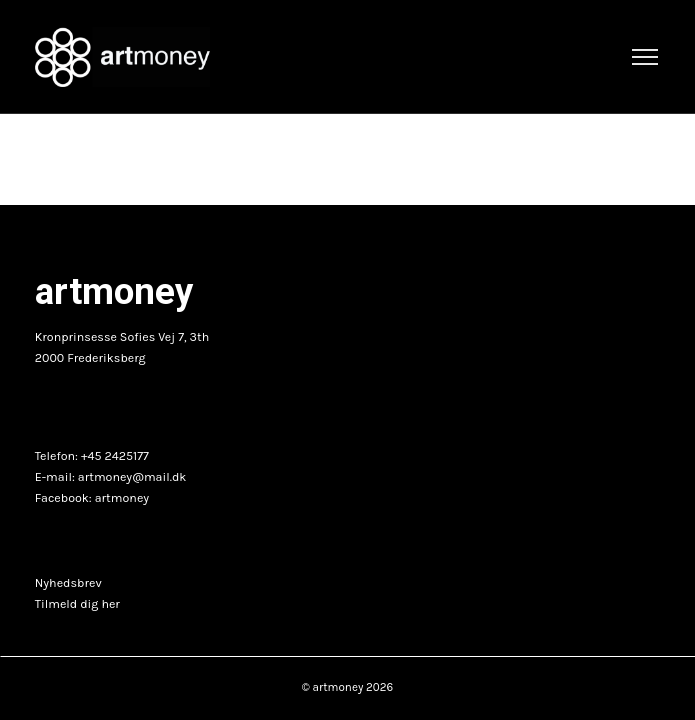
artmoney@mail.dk (132, 477)
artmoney (122, 498)
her (110, 604)
